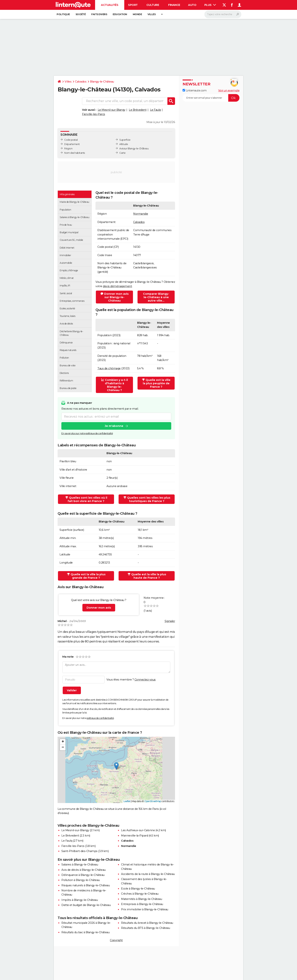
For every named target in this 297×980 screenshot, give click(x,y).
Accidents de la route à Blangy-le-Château (148, 874)
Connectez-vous (145, 680)
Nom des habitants (75, 153)
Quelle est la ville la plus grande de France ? (86, 576)
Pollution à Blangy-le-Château (81, 880)
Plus (210, 5)
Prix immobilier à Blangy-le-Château (145, 909)
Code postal (71, 140)
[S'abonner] (211, 98)
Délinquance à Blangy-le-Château (83, 875)
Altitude (124, 144)
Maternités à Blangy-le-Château (141, 899)
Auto (192, 5)
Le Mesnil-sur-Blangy (112, 110)
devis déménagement (117, 286)
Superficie (125, 140)
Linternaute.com (195, 90)
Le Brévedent (138, 110)
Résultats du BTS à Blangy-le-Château (145, 928)
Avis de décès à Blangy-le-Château (84, 870)
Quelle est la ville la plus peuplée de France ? (156, 383)
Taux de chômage (109, 368)
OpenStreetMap (153, 801)
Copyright (116, 940)
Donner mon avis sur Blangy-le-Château (115, 297)
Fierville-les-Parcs (94, 114)
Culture (153, 5)
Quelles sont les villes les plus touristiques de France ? (147, 499)
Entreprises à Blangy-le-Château (142, 904)
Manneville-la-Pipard (134, 836)
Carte (122, 153)
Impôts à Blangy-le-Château (80, 900)
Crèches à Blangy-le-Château (140, 894)
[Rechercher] (223, 14)
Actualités (110, 5)
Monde (137, 14)
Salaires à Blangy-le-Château (80, 865)
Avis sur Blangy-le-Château (134, 149)
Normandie (141, 214)
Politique (63, 14)
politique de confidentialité (100, 718)
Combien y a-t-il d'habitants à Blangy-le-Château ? (115, 385)
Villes (152, 14)
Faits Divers (99, 14)
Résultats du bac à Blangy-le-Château (85, 932)
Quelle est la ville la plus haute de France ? (147, 576)
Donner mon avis (99, 608)
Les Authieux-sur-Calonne (138, 830)
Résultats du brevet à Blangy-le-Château (147, 923)
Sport (133, 5)
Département (72, 144)
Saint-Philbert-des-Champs (79, 851)
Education (120, 14)
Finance (174, 5)
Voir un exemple (229, 90)
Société (81, 14)
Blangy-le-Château (102, 82)
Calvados (81, 82)
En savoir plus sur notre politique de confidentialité (87, 433)
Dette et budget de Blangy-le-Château (86, 905)
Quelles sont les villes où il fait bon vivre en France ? (86, 499)
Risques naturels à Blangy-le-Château (86, 885)
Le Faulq (155, 110)
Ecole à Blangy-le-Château (138, 889)
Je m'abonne (114, 426)
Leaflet (127, 801)
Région (68, 149)
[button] (116, 766)
